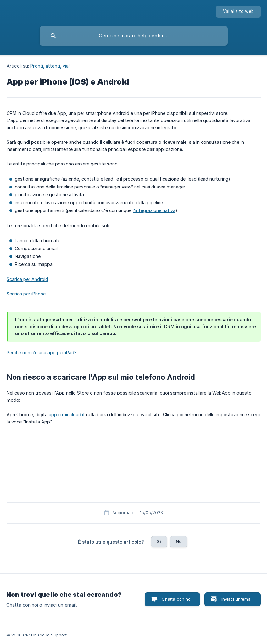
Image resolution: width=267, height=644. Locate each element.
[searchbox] (134, 36)
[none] (238, 12)
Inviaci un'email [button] (237, 599)
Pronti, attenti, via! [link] (50, 66)
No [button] (179, 541)
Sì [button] (159, 541)
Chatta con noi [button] (177, 599)
